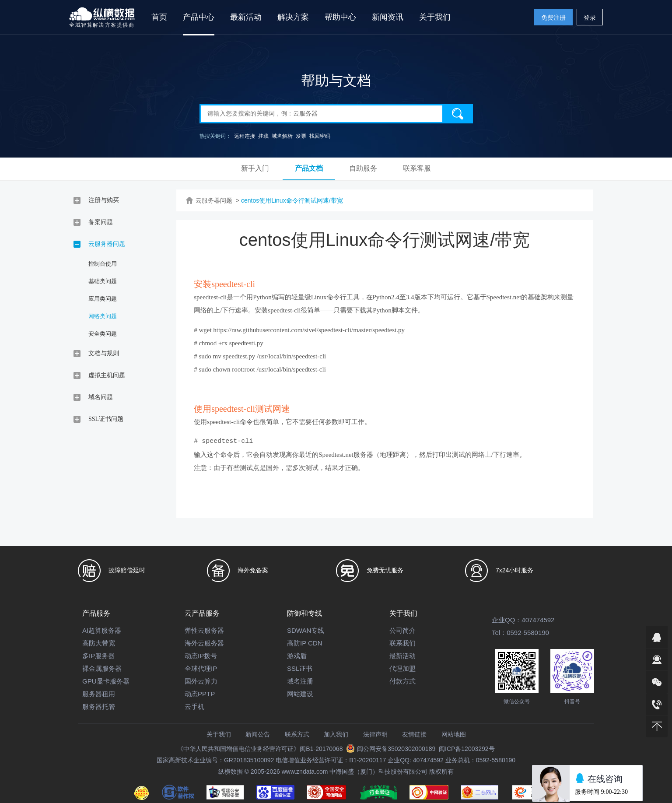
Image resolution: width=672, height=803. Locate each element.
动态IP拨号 (201, 656)
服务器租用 (99, 694)
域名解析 (282, 136)
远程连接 (245, 136)
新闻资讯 (388, 17)
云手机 (194, 707)
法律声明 (375, 734)
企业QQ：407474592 (523, 620)
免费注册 (553, 18)
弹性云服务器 (204, 630)
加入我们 (336, 734)
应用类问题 (103, 299)
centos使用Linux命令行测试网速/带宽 (292, 200)
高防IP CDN (305, 643)
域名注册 (300, 681)
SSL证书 (300, 668)
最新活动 (246, 17)
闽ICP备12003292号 (467, 749)
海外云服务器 (204, 643)
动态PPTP (200, 694)
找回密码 (320, 136)
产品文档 (309, 168)
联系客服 (417, 168)
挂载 (263, 136)
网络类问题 (103, 316)
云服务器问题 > (217, 200)
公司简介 (402, 630)
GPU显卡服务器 (106, 681)
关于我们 (403, 613)
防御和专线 (304, 613)
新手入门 (255, 168)
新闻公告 (258, 734)
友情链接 (414, 734)
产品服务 (96, 613)
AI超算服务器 (102, 630)
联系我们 (402, 643)
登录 (590, 18)
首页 (159, 17)
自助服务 (363, 168)
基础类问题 (103, 281)
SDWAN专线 (306, 630)
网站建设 (300, 694)
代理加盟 (402, 668)
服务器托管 (99, 707)
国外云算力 (201, 681)
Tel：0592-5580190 (520, 633)
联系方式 (297, 734)
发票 (301, 136)
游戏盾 (297, 656)
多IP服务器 (98, 656)
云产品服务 (202, 613)
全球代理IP (201, 668)
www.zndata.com (305, 771)
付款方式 (402, 681)
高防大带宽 (99, 643)
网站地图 (454, 734)
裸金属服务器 (102, 668)
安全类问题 (103, 334)
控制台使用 (103, 264)
